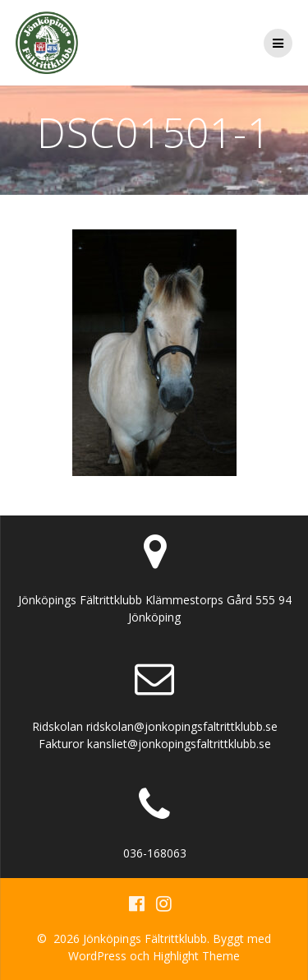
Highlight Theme (196, 956)
